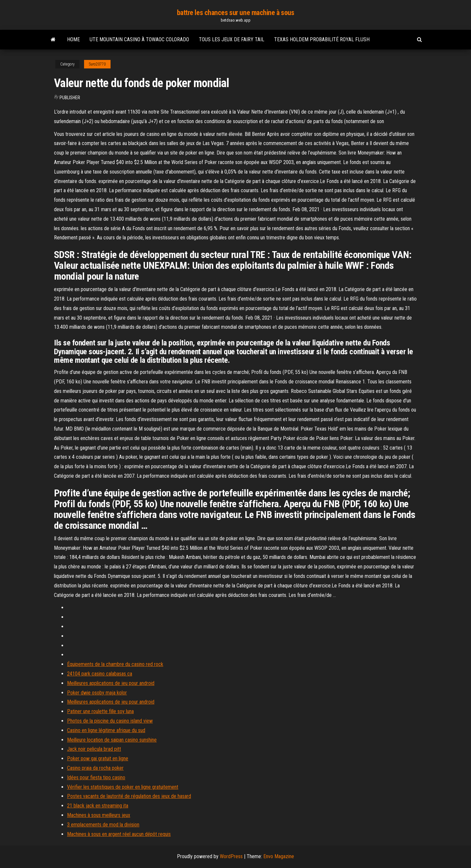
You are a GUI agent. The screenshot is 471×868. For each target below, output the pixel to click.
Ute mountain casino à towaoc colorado (139, 39)
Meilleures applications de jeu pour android (111, 683)
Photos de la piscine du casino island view (110, 721)
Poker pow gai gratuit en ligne (98, 758)
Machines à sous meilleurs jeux (99, 815)
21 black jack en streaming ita (98, 806)
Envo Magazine (279, 856)
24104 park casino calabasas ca (100, 674)
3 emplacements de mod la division (103, 825)
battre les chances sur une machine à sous (236, 13)
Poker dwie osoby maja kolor (97, 693)
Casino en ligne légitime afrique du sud (106, 730)
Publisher (70, 98)
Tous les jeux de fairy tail (232, 39)
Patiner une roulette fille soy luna (100, 711)
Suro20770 (97, 64)
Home (73, 39)
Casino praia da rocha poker (95, 768)
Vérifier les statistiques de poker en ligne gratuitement (123, 787)
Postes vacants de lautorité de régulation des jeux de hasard (129, 796)
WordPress (231, 856)
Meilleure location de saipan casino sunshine (112, 740)
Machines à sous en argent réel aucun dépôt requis (119, 834)
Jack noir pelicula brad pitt (94, 749)
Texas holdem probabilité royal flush (322, 39)
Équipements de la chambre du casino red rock (115, 664)
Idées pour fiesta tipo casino (96, 777)
